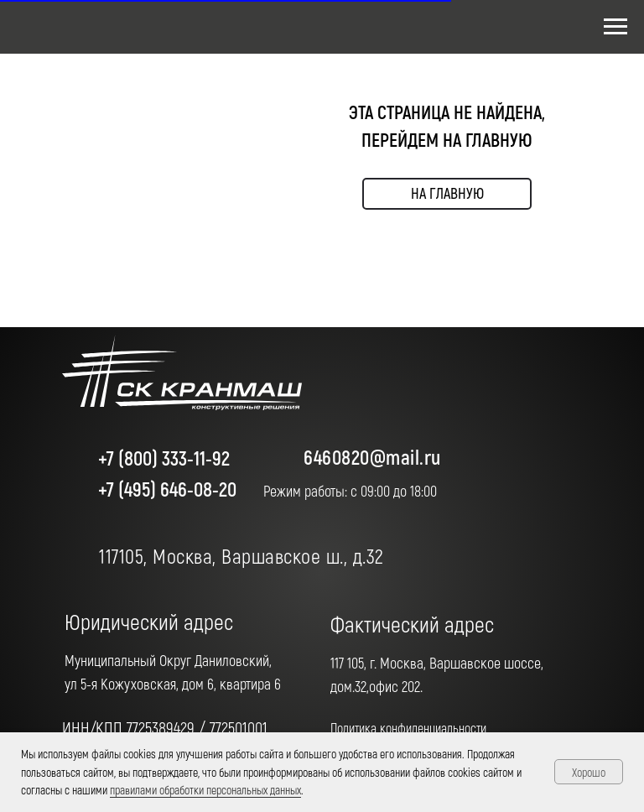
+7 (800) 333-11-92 (164, 458)
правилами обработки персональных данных (205, 790)
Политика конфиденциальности (408, 728)
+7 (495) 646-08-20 (167, 489)
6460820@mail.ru (372, 457)
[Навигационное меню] (615, 27)
